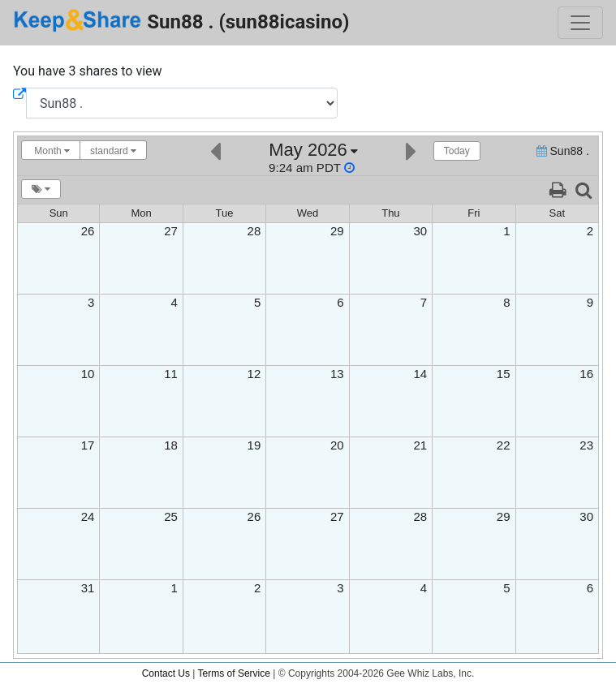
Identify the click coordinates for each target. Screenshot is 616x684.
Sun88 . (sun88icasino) (181, 21)
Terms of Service (234, 673)
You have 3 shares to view (88, 71)
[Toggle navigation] (580, 23)
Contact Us (166, 673)
